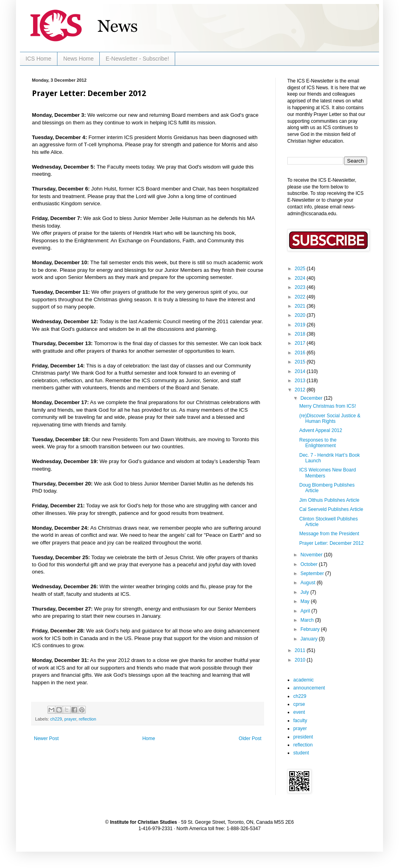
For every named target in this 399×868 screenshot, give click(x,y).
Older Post (250, 738)
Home (149, 738)
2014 (301, 371)
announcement (309, 688)
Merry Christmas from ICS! (328, 406)
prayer (70, 719)
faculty (300, 721)
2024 (301, 278)
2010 (301, 660)
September (313, 573)
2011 (301, 650)
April (306, 611)
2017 (301, 343)
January (310, 639)
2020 (301, 315)
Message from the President (329, 534)
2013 (301, 381)
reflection (87, 719)
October (310, 564)
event (299, 712)
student (301, 753)
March (308, 620)
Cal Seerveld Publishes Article (331, 509)
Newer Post (46, 738)
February (311, 629)
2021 (301, 306)
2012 (301, 390)
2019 (301, 325)
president (303, 737)
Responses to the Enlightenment (318, 443)
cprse (299, 704)
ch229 (56, 719)
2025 (301, 269)
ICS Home (39, 59)
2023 (301, 287)
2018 (301, 334)
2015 (301, 362)
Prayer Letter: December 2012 (331, 543)
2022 (301, 297)
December (312, 398)
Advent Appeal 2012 (321, 430)
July (305, 592)
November (312, 555)
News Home (79, 59)
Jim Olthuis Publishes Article (329, 500)
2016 (301, 353)
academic (303, 680)
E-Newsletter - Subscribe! (137, 59)
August (309, 583)
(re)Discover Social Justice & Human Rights (330, 418)
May (306, 601)
